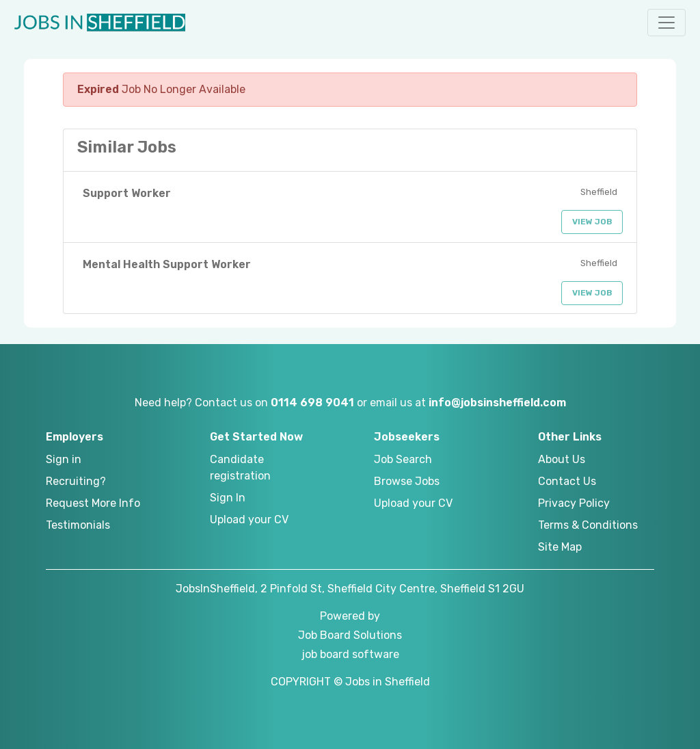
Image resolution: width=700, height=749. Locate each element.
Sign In (228, 498)
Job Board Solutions (350, 635)
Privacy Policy (574, 503)
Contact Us (567, 481)
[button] (667, 23)
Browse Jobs (407, 481)
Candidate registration (240, 468)
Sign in (64, 459)
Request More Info (93, 503)
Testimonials (78, 525)
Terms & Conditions (588, 525)
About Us (562, 459)
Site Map (560, 547)
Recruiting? (76, 481)
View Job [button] (592, 222)
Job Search (403, 459)
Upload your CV (249, 520)
